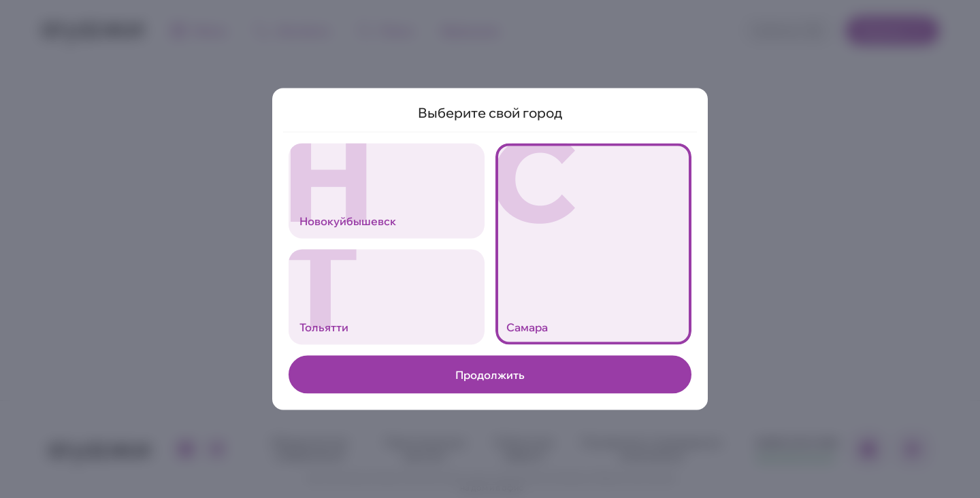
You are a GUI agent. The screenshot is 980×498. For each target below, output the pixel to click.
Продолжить (490, 375)
